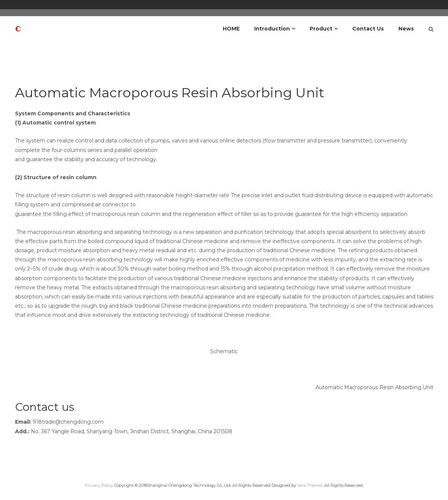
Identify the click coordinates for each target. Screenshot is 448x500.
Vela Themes (310, 485)
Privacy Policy (99, 485)
